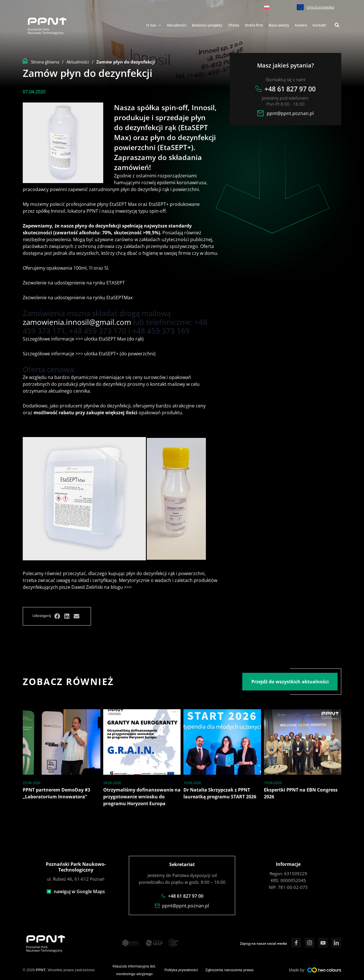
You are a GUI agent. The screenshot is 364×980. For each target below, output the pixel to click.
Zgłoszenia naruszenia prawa (229, 970)
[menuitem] (267, 7)
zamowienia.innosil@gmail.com (77, 322)
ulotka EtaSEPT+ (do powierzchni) (120, 354)
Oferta (234, 25)
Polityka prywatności (181, 970)
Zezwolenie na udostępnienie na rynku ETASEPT (74, 283)
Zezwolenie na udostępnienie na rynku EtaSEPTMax (78, 298)
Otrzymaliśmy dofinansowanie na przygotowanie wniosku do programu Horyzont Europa (142, 797)
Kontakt (319, 25)
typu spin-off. (153, 211)
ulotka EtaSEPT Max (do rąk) (113, 339)
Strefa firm (254, 25)
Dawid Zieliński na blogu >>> (101, 587)
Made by (297, 969)
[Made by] (324, 969)
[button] (337, 26)
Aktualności (176, 25)
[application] (158, 25)
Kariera (301, 25)
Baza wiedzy (279, 25)
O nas (154, 25)
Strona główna (45, 62)
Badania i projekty (207, 25)
